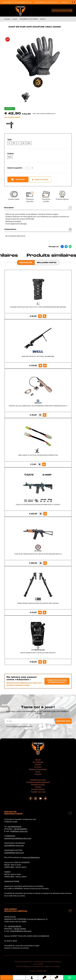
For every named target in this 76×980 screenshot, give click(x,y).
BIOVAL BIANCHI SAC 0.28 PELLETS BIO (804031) (38, 653)
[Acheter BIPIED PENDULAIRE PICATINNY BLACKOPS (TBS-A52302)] (40, 612)
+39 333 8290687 (20, 829)
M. (14, 143)
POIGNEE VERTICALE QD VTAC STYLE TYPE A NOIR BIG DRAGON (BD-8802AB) (38, 307)
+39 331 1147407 (20, 929)
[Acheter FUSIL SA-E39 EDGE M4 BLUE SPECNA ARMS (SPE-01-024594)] (41, 514)
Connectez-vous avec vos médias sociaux (57, 681)
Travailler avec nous (38, 792)
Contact (38, 787)
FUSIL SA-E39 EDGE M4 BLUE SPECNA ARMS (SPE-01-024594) (38, 505)
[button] (74, 2)
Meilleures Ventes (47, 263)
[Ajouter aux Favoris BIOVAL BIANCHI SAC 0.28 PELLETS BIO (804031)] (45, 662)
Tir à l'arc (38, 767)
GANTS (43, 19)
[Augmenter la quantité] (32, 168)
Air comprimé (38, 762)
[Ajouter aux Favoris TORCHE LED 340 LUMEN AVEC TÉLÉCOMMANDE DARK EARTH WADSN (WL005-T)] (45, 415)
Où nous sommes (38, 789)
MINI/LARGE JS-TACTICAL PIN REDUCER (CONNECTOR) (38, 455)
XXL (29, 143)
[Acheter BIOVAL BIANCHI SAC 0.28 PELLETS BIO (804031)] (40, 662)
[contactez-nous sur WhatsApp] (70, 977)
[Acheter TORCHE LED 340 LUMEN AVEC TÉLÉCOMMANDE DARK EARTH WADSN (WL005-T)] (40, 415)
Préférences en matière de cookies (48, 962)
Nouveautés (26, 263)
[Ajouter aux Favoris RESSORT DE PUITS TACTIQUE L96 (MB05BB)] (45, 366)
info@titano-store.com (19, 831)
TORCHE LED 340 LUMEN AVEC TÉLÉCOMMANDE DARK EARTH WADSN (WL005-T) (38, 406)
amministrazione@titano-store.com (18, 838)
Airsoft (15, 19)
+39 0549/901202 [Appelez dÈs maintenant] (54, 2)
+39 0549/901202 (14, 827)
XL (24, 143)
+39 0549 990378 (14, 926)
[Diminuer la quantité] (23, 168)
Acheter (18, 179)
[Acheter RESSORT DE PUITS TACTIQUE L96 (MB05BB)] (40, 366)
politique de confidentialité (22, 726)
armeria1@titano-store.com (21, 931)
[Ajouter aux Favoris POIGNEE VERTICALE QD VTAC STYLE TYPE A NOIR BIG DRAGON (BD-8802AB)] (44, 316)
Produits (7, 19)
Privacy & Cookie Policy (24, 962)
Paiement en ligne (38, 785)
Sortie (38, 772)
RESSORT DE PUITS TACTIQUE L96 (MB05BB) (38, 356)
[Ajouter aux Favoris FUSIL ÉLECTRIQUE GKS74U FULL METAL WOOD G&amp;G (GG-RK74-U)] (45, 563)
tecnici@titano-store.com (14, 845)
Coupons (38, 774)
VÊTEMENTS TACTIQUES (29, 19)
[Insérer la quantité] (28, 168)
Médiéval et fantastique (38, 769)
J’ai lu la (19, 726)
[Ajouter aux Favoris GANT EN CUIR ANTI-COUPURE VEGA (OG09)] (40, 179)
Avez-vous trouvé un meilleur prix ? (44, 114)
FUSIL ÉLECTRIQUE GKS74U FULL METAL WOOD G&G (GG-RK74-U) (38, 554)
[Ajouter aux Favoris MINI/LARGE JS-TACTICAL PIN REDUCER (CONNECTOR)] (44, 464)
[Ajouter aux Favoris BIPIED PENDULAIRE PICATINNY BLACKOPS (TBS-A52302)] (44, 612)
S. (9, 143)
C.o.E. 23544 (38, 964)
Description (38, 208)
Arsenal (38, 765)
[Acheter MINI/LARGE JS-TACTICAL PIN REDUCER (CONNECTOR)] (39, 464)
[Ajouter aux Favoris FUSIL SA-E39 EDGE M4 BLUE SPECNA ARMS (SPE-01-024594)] (45, 514)
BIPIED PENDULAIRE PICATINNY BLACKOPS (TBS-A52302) (38, 603)
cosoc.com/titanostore (31, 857)
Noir (10, 157)
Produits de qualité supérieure (38, 782)
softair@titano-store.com (26, 2)
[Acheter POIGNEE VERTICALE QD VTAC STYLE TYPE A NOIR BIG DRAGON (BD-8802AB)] (40, 316)
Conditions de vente (38, 780)
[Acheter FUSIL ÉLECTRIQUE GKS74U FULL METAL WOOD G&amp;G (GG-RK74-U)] (41, 563)
